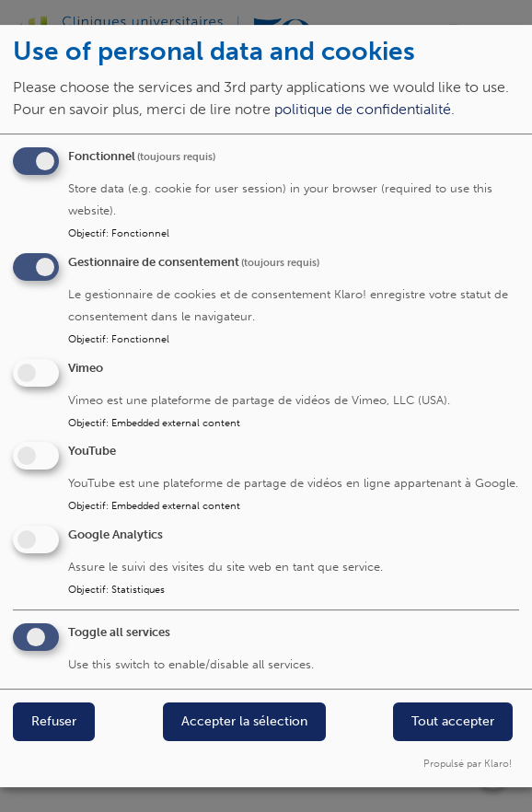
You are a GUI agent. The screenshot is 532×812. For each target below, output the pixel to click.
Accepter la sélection (244, 721)
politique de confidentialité (363, 109)
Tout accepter (453, 721)
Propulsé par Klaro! (468, 763)
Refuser (54, 721)
